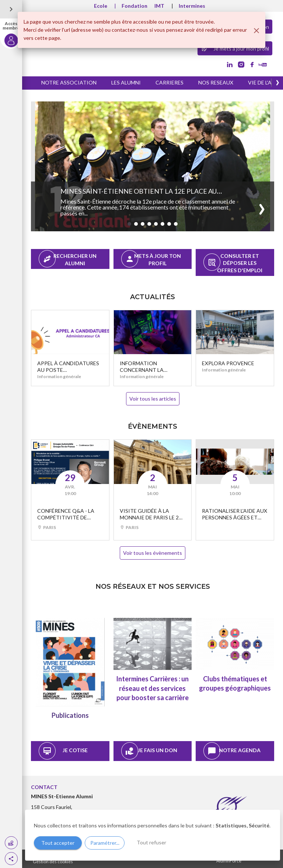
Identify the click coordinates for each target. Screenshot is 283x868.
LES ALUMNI (126, 82)
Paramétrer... (105, 843)
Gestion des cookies (53, 862)
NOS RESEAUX (216, 82)
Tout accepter (58, 843)
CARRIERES (170, 82)
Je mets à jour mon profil (235, 48)
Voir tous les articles (153, 399)
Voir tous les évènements (153, 553)
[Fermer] (256, 31)
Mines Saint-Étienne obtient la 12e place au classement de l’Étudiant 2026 (139, 195)
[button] (11, 859)
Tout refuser (151, 842)
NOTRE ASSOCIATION (69, 82)
